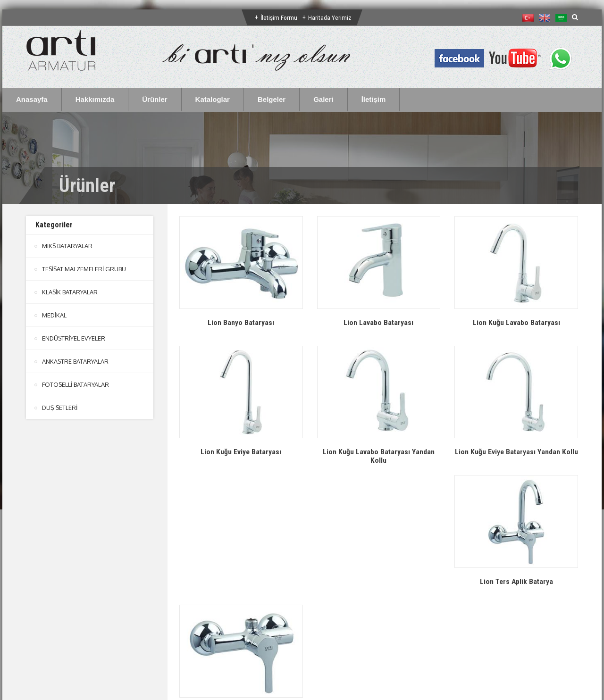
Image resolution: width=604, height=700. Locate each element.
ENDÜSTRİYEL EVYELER (74, 338)
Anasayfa (32, 99)
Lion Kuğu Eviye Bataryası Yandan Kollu (516, 456)
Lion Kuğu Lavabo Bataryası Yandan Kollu (378, 456)
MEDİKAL (55, 315)
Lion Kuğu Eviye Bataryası (241, 452)
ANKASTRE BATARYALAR (75, 361)
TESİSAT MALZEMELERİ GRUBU (84, 269)
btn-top (303, 627)
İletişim (374, 99)
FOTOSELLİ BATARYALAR (76, 384)
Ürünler (155, 99)
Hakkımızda (95, 99)
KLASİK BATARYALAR (70, 292)
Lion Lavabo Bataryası (379, 322)
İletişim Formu (279, 17)
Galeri (323, 99)
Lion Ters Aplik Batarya (241, 589)
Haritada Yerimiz (330, 17)
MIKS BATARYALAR (67, 246)
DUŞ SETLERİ (60, 408)
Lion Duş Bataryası (379, 589)
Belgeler (272, 99)
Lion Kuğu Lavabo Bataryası (516, 322)
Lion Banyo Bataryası (241, 322)
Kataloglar (213, 99)
